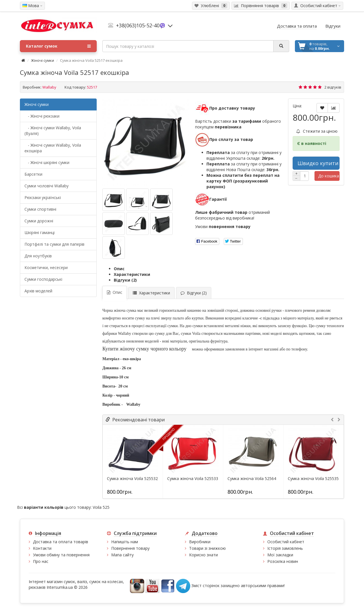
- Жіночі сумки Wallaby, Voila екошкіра (53, 148)
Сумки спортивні (40, 209)
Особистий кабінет (286, 542)
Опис (119, 269)
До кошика (329, 176)
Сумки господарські (43, 279)
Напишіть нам (125, 542)
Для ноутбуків (38, 256)
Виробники (200, 542)
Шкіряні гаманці (40, 232)
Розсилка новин (283, 561)
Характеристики (132, 274)
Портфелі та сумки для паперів (54, 244)
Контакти (42, 548)
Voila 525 (101, 507)
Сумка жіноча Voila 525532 (132, 479)
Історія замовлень (285, 548)
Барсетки (33, 174)
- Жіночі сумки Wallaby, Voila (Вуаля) (53, 131)
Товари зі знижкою (207, 548)
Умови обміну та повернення (61, 555)
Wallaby (49, 87)
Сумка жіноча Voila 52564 (252, 479)
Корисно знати (203, 555)
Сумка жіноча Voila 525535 (313, 479)
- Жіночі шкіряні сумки (47, 162)
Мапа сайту (122, 555)
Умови (223, 226)
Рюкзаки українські (43, 197)
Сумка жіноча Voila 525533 (193, 479)
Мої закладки (280, 555)
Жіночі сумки (43, 60)
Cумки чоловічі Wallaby (46, 186)
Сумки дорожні (39, 221)
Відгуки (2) (125, 280)
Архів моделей (38, 291)
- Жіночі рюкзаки (42, 116)
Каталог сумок (58, 46)
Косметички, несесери (46, 267)
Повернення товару (130, 548)
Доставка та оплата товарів (61, 542)
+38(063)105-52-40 (138, 25)
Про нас (41, 561)
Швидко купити (318, 163)
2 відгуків (333, 87)
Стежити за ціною (317, 131)
